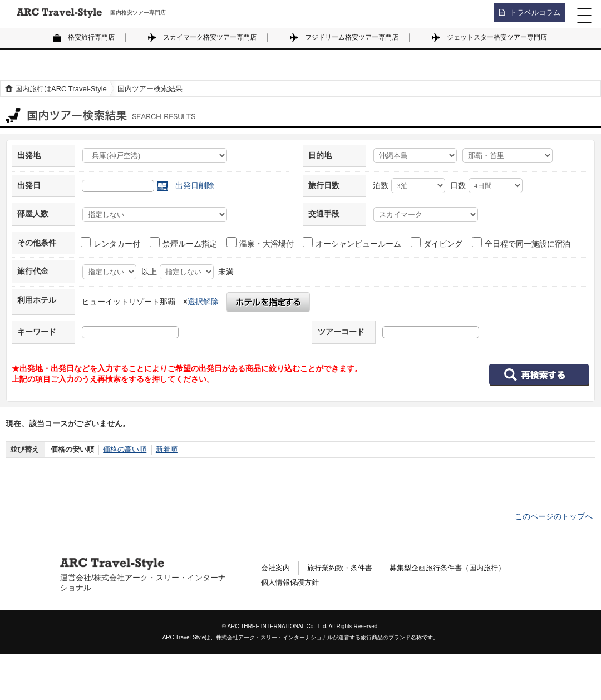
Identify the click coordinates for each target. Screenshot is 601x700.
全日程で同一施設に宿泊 (522, 243)
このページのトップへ (554, 516)
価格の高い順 (125, 449)
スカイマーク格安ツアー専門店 (210, 37)
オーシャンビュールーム (353, 243)
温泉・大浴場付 (261, 243)
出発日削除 (195, 185)
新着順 (167, 449)
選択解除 (203, 302)
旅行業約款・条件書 (344, 568)
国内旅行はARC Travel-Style (61, 89)
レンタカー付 (111, 243)
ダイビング (437, 243)
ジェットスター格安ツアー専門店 (497, 37)
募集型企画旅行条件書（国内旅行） (459, 568)
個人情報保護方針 (292, 584)
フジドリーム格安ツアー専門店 (352, 37)
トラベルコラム (532, 14)
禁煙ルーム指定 (184, 243)
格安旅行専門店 (91, 37)
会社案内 (277, 568)
